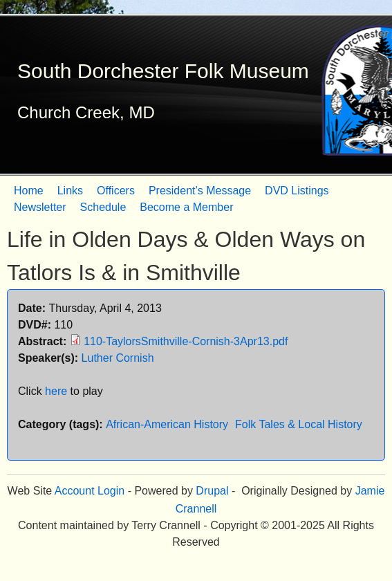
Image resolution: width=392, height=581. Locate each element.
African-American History (167, 424)
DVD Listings (297, 191)
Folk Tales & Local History (299, 424)
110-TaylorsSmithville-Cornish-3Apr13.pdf (186, 341)
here (56, 391)
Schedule (103, 207)
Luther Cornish (118, 358)
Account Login (90, 491)
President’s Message (200, 191)
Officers (116, 191)
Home (29, 191)
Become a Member (186, 207)
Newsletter (40, 207)
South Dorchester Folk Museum (163, 71)
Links (70, 191)
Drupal (212, 491)
